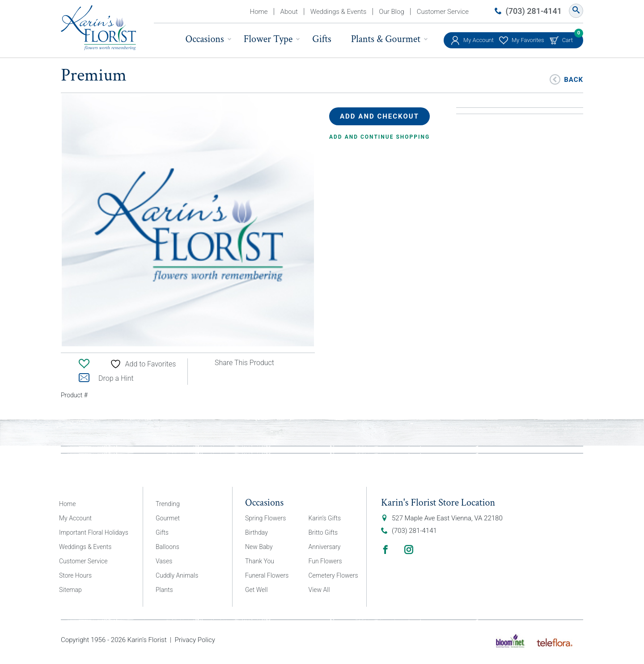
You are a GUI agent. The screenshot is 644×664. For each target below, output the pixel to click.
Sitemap (70, 590)
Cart (568, 38)
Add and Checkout (379, 116)
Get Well (256, 590)
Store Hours (75, 575)
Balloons (167, 547)
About (289, 12)
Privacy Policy (195, 640)
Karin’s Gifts (325, 518)
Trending (168, 504)
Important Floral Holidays (94, 532)
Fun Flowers (325, 561)
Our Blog (391, 12)
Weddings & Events (339, 12)
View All (319, 590)
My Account (479, 40)
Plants (164, 590)
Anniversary (325, 547)
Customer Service (443, 12)
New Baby (259, 547)
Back (574, 79)
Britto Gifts (323, 532)
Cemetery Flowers (333, 575)
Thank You (260, 561)
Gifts (322, 39)
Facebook (386, 549)
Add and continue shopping (379, 137)
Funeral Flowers (267, 575)
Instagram (409, 549)
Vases (164, 561)
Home (259, 12)
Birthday (256, 532)
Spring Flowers (265, 518)
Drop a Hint (106, 378)
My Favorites (528, 40)
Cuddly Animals (177, 575)
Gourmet (168, 518)
